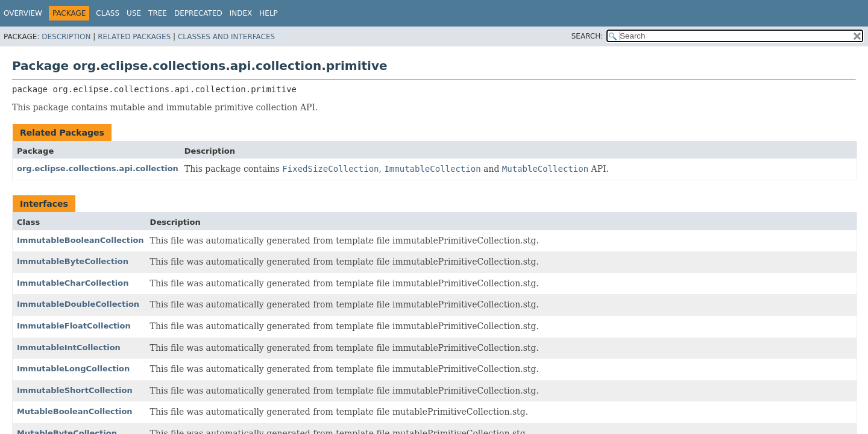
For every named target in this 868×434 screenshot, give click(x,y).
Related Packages (134, 37)
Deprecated (198, 13)
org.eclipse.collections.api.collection (98, 168)
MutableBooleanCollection (75, 411)
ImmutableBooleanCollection (80, 240)
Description (66, 37)
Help (269, 13)
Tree (158, 13)
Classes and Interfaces (226, 37)
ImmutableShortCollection (75, 390)
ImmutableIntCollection (69, 348)
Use (134, 13)
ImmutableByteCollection (73, 261)
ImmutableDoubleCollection (78, 304)
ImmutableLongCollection (73, 369)
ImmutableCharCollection (73, 283)
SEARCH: (587, 36)
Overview (23, 13)
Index (241, 13)
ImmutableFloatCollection (74, 326)
